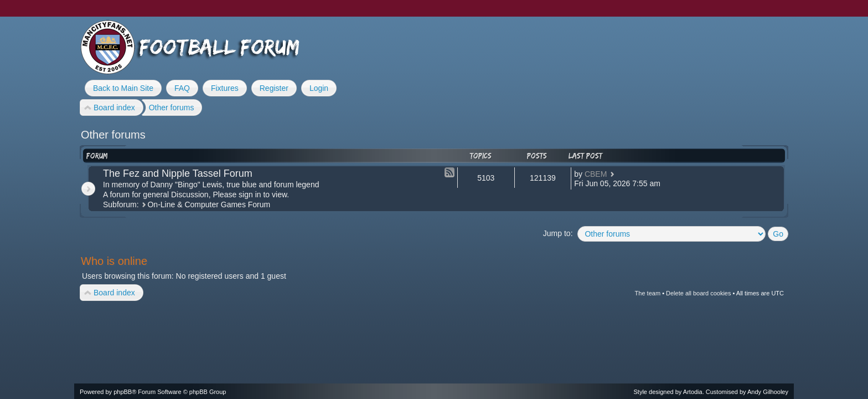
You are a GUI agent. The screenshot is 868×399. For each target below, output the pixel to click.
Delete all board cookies (698, 293)
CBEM (596, 174)
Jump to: (558, 233)
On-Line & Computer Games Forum (209, 204)
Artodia (693, 392)
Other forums (113, 135)
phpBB (123, 392)
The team (648, 293)
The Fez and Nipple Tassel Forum (178, 173)
